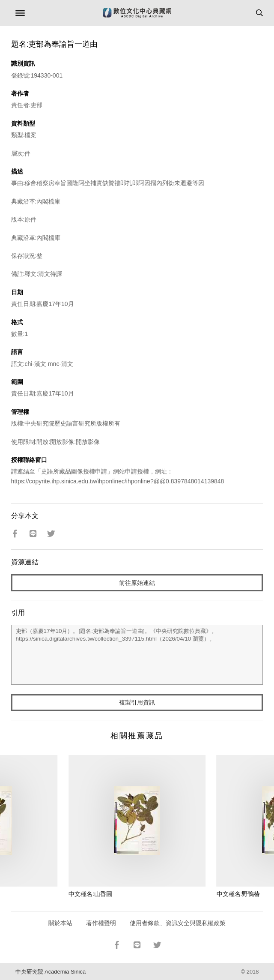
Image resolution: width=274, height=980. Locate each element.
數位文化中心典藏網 (137, 13)
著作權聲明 (101, 923)
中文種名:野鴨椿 (238, 894)
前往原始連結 (137, 583)
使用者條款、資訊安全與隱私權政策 (178, 923)
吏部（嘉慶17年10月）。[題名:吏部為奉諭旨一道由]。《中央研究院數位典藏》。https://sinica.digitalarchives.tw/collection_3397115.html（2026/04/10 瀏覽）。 (137, 655)
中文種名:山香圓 (90, 894)
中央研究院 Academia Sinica (51, 972)
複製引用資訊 (137, 702)
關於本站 (60, 923)
